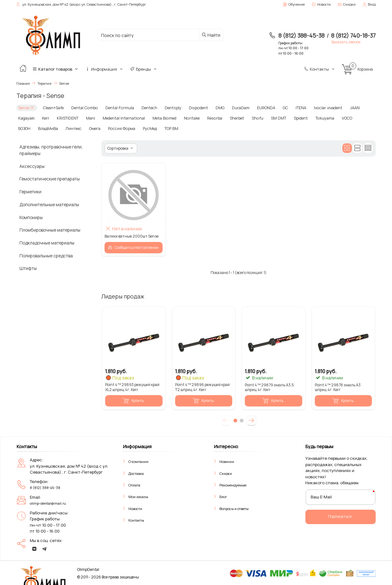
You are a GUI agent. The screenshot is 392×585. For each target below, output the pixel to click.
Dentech (143, 107)
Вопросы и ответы (234, 508)
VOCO (336, 118)
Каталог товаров (56, 69)
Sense (26, 107)
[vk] (34, 548)
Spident (291, 118)
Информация (105, 69)
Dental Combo (82, 107)
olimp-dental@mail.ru (48, 503)
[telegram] (44, 548)
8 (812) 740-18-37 (353, 35)
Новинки (227, 461)
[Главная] (23, 69)
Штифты (28, 268)
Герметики (30, 191)
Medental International (122, 118)
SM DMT (270, 118)
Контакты (320, 69)
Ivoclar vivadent (319, 107)
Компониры (31, 216)
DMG (212, 107)
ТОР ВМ (146, 128)
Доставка (136, 472)
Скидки (226, 472)
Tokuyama (315, 118)
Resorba (209, 118)
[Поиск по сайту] (150, 35)
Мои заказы (138, 496)
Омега (73, 128)
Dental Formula (115, 107)
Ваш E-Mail (321, 496)
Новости (135, 508)
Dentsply (166, 107)
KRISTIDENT (67, 118)
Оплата (134, 484)
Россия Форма (99, 128)
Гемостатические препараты (50, 178)
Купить (133, 400)
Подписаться (340, 516)
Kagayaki (26, 118)
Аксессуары (32, 165)
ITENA (292, 107)
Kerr (45, 118)
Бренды (144, 69)
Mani (89, 118)
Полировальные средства (46, 255)
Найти (211, 35)
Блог (223, 496)
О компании (138, 461)
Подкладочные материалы (47, 242)
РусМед (125, 128)
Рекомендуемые (233, 484)
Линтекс (53, 128)
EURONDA (258, 107)
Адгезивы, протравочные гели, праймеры (51, 149)
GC (277, 107)
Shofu (250, 118)
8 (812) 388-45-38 (301, 35)
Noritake (187, 118)
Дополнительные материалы (49, 204)
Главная (23, 83)
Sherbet (230, 118)
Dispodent (191, 107)
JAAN (344, 107)
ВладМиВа (28, 128)
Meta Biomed (161, 118)
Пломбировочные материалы (50, 229)
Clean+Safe (52, 107)
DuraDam (232, 107)
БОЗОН (354, 118)
